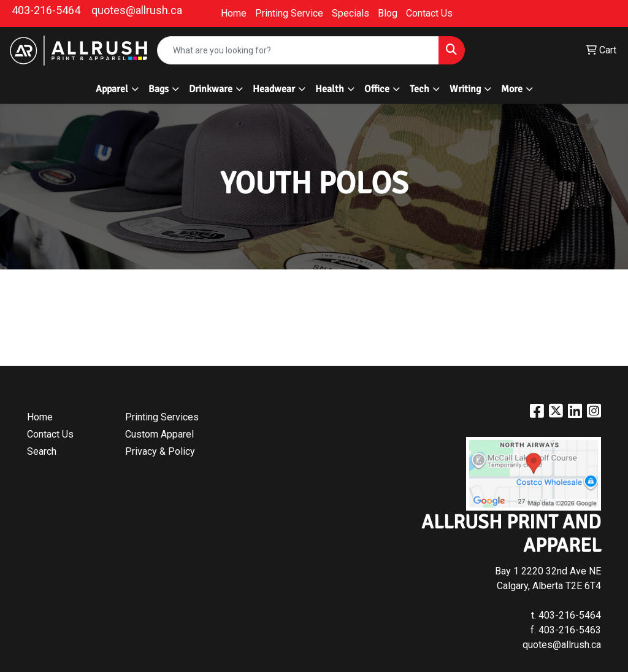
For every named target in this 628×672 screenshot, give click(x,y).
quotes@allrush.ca (137, 10)
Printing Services (162, 417)
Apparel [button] (112, 89)
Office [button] (377, 89)
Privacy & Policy (160, 451)
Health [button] (330, 89)
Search (42, 451)
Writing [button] (465, 89)
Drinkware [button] (211, 89)
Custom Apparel (159, 434)
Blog (388, 13)
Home (234, 13)
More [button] (512, 89)
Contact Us (429, 13)
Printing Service (289, 13)
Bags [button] (159, 89)
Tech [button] (419, 89)
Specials (350, 13)
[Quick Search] (298, 50)
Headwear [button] (274, 89)
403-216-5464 (46, 10)
